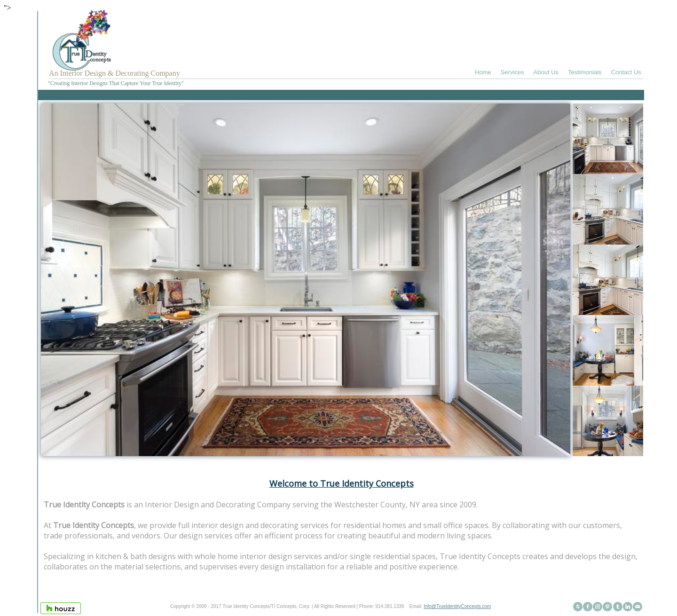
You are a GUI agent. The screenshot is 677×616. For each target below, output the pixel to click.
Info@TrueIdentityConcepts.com (457, 606)
